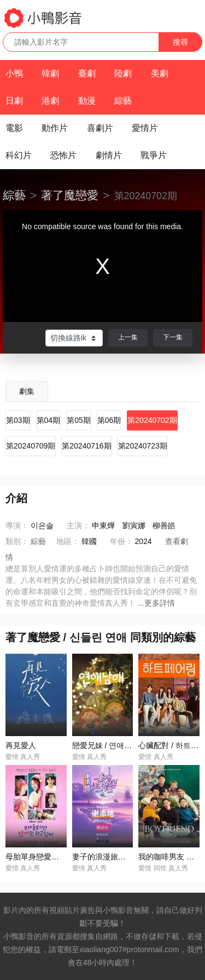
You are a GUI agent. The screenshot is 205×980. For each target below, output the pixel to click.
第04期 (49, 420)
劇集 (27, 391)
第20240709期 (31, 446)
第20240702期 (152, 420)
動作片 (55, 128)
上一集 (128, 337)
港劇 (50, 101)
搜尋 (180, 42)
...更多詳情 (156, 603)
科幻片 (19, 155)
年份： (121, 541)
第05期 (79, 420)
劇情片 (109, 155)
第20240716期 (86, 446)
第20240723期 (143, 446)
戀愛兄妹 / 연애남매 (106, 745)
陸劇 (123, 73)
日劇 (14, 101)
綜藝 (123, 101)
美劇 (160, 73)
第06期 (109, 420)
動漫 (87, 101)
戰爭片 (154, 155)
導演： (17, 525)
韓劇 (50, 73)
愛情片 (145, 128)
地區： (68, 541)
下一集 (173, 337)
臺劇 (87, 73)
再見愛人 (21, 745)
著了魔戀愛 (70, 195)
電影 (14, 128)
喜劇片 (100, 128)
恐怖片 (63, 155)
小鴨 (14, 73)
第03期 (18, 420)
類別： (17, 541)
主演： (78, 525)
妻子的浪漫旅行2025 (107, 857)
